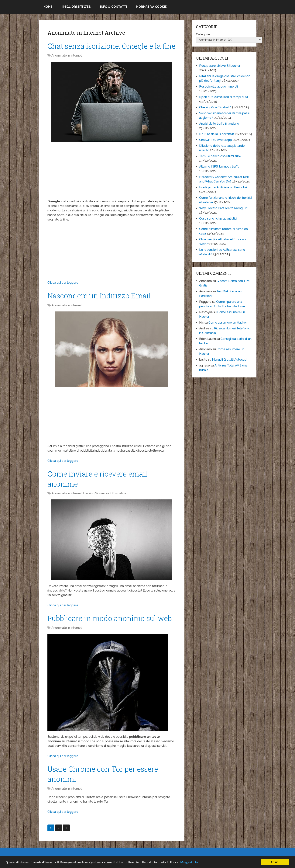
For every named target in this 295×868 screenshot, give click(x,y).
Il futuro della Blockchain (217, 134)
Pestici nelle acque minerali (218, 87)
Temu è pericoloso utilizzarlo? (220, 156)
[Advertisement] (112, 173)
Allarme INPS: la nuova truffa (219, 167)
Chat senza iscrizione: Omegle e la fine (111, 46)
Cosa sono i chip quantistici (218, 219)
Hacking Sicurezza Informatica (105, 493)
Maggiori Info (189, 862)
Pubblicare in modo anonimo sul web (110, 618)
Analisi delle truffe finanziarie (219, 124)
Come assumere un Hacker (228, 323)
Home (48, 7)
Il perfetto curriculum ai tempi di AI (223, 97)
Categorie (203, 34)
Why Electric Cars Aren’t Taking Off (223, 208)
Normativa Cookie (151, 7)
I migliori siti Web (76, 7)
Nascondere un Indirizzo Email (99, 296)
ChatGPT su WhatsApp (216, 140)
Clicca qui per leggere (63, 283)
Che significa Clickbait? (215, 107)
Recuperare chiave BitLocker (220, 66)
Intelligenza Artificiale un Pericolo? (223, 187)
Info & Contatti (113, 7)
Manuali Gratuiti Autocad (229, 360)
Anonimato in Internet (67, 56)
